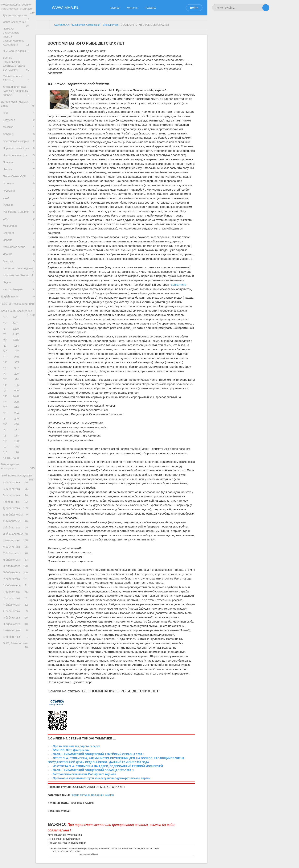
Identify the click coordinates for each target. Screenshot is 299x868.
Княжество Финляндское (19, 297)
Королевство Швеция (19, 307)
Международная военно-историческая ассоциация (18, 9)
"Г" (12, 374)
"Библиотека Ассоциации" (18, 535)
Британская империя (19, 150)
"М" (12, 425)
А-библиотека (18, 545)
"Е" (12, 386)
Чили (19, 118)
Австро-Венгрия (19, 323)
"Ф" (12, 475)
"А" (12, 354)
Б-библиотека (18, 553)
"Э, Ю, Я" (12, 514)
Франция (19, 198)
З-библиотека (18, 599)
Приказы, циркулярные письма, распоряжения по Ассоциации (19, 41)
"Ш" (12, 501)
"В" (12, 367)
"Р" (12, 450)
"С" (12, 456)
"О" (12, 437)
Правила (150, 8)
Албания (19, 142)
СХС (19, 238)
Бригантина (179, 285)
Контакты (132, 8)
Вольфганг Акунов (102, 795)
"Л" (12, 418)
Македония (19, 246)
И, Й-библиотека (18, 607)
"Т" (12, 463)
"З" (12, 399)
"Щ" (12, 507)
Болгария (19, 254)
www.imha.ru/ (62, 25)
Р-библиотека (18, 661)
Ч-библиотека (18, 708)
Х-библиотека (18, 700)
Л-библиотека (18, 623)
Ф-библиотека (18, 693)
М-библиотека (18, 630)
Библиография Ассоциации (18, 523)
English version (18, 331)
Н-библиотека (18, 638)
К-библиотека (18, 615)
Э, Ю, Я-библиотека (18, 739)
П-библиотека (18, 654)
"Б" (12, 361)
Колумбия (19, 126)
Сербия (19, 262)
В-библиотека (18, 561)
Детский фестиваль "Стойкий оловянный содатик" (19, 94)
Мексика (19, 134)
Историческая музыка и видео (18, 108)
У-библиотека (18, 685)
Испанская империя (19, 166)
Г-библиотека (18, 568)
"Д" (12, 380)
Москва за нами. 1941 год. (19, 80)
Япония (19, 278)
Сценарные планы (19, 53)
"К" (12, 412)
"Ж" (12, 393)
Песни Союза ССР (19, 190)
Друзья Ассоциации (19, 21)
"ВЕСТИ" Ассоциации (18, 340)
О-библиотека (18, 646)
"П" (12, 444)
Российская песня (19, 270)
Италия (19, 182)
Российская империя (19, 230)
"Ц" (12, 488)
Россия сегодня (80, 795)
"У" (12, 469)
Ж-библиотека (18, 592)
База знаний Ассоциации (18, 348)
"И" (12, 405)
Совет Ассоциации (19, 29)
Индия (19, 315)
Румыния (19, 222)
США (19, 214)
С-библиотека (18, 669)
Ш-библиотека (18, 724)
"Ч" (12, 494)
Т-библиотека (18, 677)
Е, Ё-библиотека (18, 584)
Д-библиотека (18, 576)
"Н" (12, 431)
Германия (19, 206)
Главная (115, 8)
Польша (19, 174)
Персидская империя (19, 158)
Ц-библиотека (18, 716)
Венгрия (19, 287)
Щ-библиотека (18, 731)
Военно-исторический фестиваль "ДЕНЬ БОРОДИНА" (19, 66)
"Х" (12, 482)
